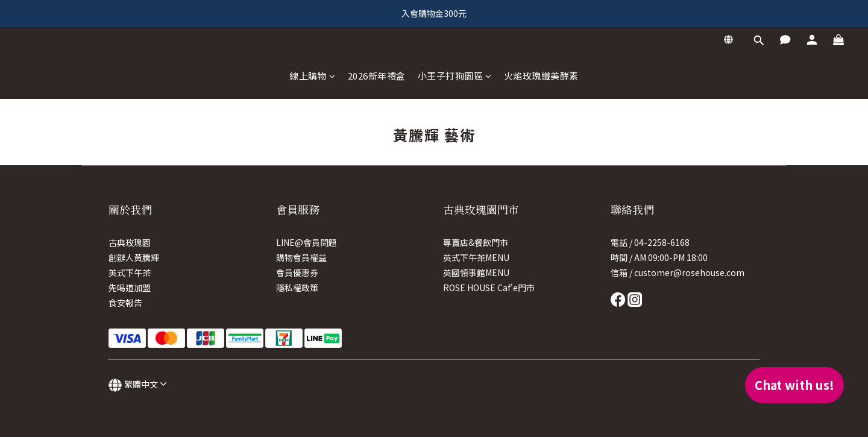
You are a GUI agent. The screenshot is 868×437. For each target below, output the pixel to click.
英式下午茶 (130, 272)
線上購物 (313, 76)
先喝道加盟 (130, 288)
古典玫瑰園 (130, 242)
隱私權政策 (297, 288)
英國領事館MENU (476, 272)
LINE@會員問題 (307, 242)
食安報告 (125, 303)
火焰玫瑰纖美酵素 (541, 76)
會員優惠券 (297, 272)
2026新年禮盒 (377, 76)
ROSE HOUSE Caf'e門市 (489, 288)
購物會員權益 (301, 257)
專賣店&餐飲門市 (476, 242)
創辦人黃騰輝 (134, 257)
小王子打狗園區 (455, 76)
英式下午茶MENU (476, 257)
